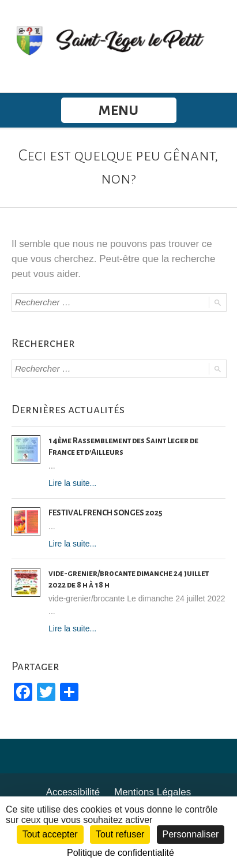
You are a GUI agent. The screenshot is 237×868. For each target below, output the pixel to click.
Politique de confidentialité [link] (121, 853)
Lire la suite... (72, 483)
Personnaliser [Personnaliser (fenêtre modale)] (191, 834)
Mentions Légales (153, 792)
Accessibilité (73, 792)
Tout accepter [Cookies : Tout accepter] (50, 834)
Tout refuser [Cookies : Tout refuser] (120, 834)
